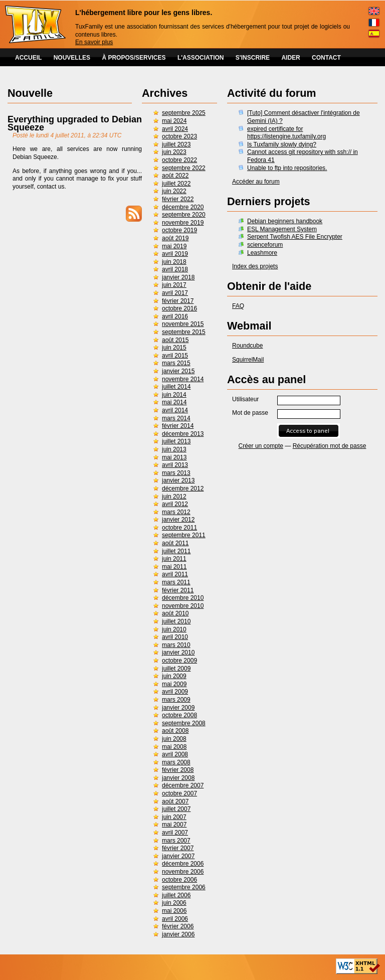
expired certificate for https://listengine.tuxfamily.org (286, 133)
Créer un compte (261, 446)
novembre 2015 (183, 324)
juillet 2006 (176, 895)
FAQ (238, 306)
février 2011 (178, 590)
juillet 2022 (176, 184)
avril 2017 (175, 293)
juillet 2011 (176, 551)
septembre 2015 (184, 332)
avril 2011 (175, 574)
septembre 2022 (184, 168)
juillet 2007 (176, 809)
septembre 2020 (184, 215)
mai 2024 (174, 121)
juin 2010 (174, 629)
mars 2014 (176, 418)
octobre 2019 (179, 230)
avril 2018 (175, 269)
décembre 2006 (183, 864)
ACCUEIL (28, 58)
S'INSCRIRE (253, 58)
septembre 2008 (184, 723)
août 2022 (175, 176)
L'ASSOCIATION (201, 58)
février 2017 (178, 301)
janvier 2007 (178, 856)
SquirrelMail (248, 360)
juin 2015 (174, 348)
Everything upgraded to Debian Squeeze (75, 123)
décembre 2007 (183, 785)
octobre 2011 (179, 528)
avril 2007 (175, 833)
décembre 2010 (183, 598)
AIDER (291, 58)
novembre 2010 (183, 606)
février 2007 (178, 848)
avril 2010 (175, 637)
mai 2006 (174, 911)
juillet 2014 (176, 387)
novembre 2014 (183, 379)
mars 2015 (176, 363)
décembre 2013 (183, 434)
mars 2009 (176, 700)
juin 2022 (174, 191)
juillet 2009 (176, 669)
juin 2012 (174, 497)
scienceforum (265, 245)
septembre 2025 (184, 113)
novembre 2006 (183, 872)
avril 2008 (175, 754)
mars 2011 (176, 582)
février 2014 (178, 426)
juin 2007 (174, 817)
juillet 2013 (176, 441)
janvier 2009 (178, 708)
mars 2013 (176, 473)
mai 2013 (174, 457)
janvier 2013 (178, 480)
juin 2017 (174, 285)
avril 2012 (175, 504)
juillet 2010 (176, 621)
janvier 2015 (178, 371)
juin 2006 (174, 903)
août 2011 (175, 543)
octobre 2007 (179, 793)
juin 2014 (174, 395)
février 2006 (178, 926)
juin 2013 (174, 449)
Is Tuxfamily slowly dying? (282, 144)
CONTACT (326, 58)
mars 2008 (176, 762)
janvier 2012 (178, 520)
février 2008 (178, 770)
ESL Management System (282, 229)
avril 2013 (175, 465)
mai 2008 (174, 747)
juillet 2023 (176, 144)
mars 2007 (176, 841)
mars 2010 (176, 645)
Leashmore (262, 253)
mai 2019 (174, 246)
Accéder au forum (256, 182)
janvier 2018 (178, 277)
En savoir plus (94, 42)
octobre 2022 (179, 160)
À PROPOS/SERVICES (134, 58)
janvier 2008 (178, 778)
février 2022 (178, 199)
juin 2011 (174, 559)
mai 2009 (174, 684)
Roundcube (247, 346)
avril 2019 (175, 254)
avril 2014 (175, 410)
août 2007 (175, 801)
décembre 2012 (183, 488)
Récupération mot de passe (330, 446)
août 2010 (175, 613)
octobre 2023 (179, 136)
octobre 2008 (179, 715)
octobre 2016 (179, 308)
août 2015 (175, 340)
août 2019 (175, 238)
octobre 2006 (179, 880)
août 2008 (175, 731)
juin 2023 (174, 152)
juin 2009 (174, 676)
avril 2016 (175, 316)
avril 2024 (175, 129)
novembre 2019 (183, 223)
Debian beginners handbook (285, 221)
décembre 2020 (183, 207)
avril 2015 (175, 356)
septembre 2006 (184, 887)
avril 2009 (175, 692)
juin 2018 (174, 262)
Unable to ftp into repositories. (287, 168)
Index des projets (255, 266)
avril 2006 (175, 919)
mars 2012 (176, 512)
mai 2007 (174, 825)
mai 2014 (174, 402)
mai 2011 (174, 567)
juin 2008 (174, 739)
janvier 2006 (178, 934)
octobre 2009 (179, 661)
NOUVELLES (72, 58)
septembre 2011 (184, 535)
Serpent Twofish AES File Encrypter (295, 237)
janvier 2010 (178, 652)
